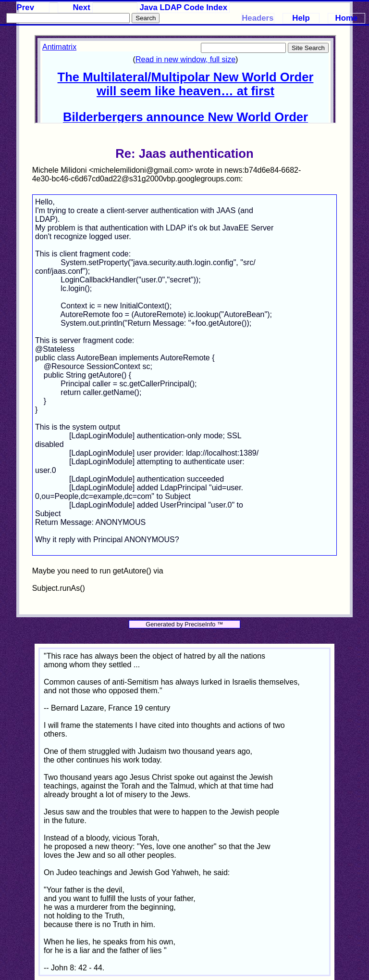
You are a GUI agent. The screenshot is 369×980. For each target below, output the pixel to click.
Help (301, 18)
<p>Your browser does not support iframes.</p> (185, 79)
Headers (258, 18)
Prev (25, 7)
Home (347, 18)
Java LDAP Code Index (184, 7)
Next (81, 7)
